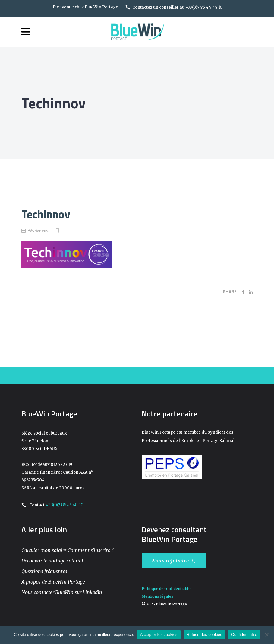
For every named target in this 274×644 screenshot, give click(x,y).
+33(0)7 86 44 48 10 (64, 505)
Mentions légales (157, 596)
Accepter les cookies (159, 635)
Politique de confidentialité (166, 588)
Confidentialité (244, 635)
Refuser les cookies (204, 635)
